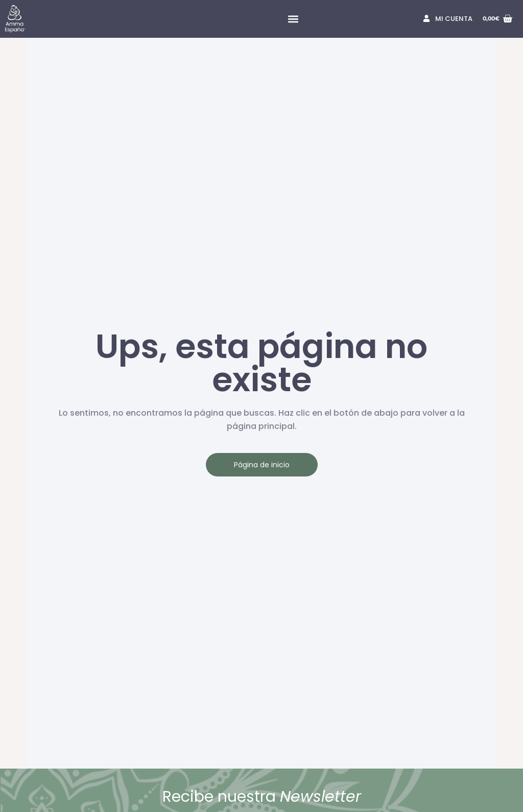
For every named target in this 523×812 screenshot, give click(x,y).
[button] (293, 19)
